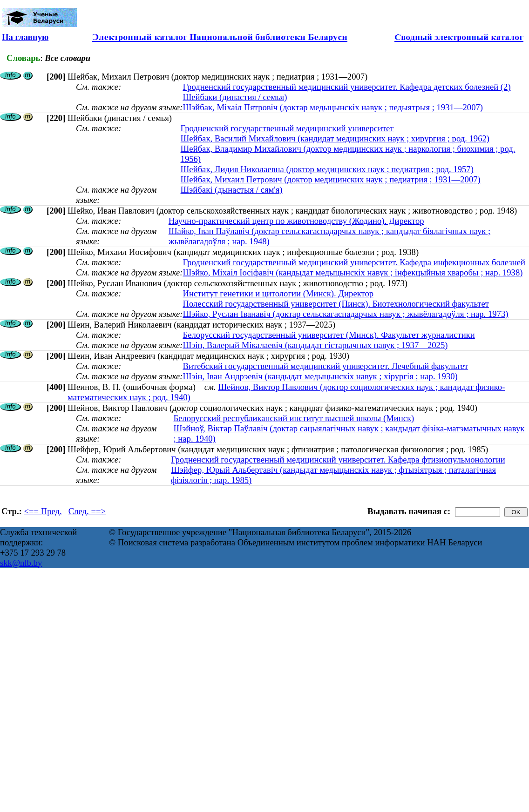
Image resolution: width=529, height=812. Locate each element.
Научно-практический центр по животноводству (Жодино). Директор (296, 221)
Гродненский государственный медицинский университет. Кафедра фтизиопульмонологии (338, 460)
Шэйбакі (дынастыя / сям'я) (232, 190)
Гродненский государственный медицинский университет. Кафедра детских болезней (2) (346, 87)
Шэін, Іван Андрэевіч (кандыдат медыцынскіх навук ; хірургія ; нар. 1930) (320, 376)
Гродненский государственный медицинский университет (287, 128)
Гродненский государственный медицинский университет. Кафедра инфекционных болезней (354, 262)
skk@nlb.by (21, 563)
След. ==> (87, 511)
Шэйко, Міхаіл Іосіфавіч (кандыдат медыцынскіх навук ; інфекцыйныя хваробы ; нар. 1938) (353, 272)
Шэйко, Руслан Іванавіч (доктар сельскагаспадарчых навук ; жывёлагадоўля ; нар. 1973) (345, 314)
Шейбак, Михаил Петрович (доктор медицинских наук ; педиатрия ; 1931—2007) (331, 179)
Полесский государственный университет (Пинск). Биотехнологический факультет (336, 304)
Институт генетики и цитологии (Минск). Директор (278, 293)
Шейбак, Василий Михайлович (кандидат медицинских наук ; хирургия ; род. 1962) (335, 138)
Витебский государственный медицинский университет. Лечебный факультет (325, 366)
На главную (25, 37)
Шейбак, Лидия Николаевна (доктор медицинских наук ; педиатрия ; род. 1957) (327, 169)
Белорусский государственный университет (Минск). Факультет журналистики (329, 335)
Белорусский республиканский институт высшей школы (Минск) (294, 418)
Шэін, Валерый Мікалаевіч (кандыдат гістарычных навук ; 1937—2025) (315, 345)
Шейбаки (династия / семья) (235, 97)
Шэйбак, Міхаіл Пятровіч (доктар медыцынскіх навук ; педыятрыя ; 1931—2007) (333, 107)
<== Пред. (43, 511)
